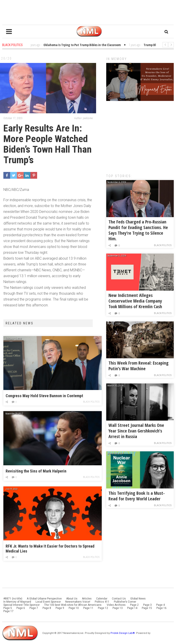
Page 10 (74, 608)
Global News (138, 599)
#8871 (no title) (13, 599)
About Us (72, 599)
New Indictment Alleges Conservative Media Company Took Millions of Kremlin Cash (135, 301)
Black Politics (91, 402)
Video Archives (116, 605)
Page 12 (103, 608)
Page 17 (8, 611)
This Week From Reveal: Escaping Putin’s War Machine (139, 366)
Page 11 (88, 608)
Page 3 (147, 605)
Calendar (102, 599)
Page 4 (160, 605)
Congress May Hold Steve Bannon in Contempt (44, 396)
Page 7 (34, 608)
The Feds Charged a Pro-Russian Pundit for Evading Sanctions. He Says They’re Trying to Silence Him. (138, 230)
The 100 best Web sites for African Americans (73, 605)
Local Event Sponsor (48, 602)
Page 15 (147, 608)
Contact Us (119, 599)
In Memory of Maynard (17, 602)
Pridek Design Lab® (123, 633)
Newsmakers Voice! (78, 602)
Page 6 (21, 608)
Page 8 (47, 608)
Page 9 (60, 608)
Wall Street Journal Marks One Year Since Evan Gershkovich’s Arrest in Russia (136, 431)
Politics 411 (102, 602)
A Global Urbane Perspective (44, 599)
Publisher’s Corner (125, 602)
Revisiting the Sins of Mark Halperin (36, 471)
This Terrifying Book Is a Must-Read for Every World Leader (137, 496)
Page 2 (134, 605)
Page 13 (118, 608)
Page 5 (8, 608)
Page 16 (161, 608)
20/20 (7, 58)
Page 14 (132, 608)
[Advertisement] (140, 135)
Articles (87, 599)
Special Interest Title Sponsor (21, 605)
